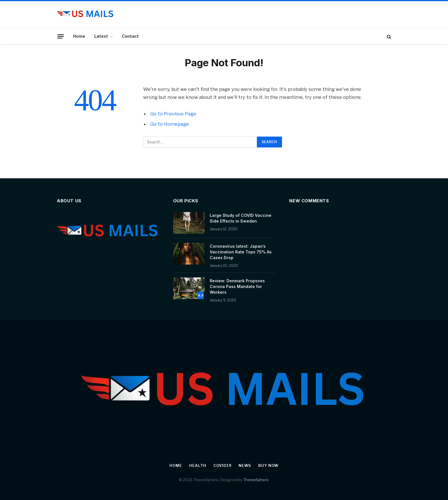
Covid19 (222, 465)
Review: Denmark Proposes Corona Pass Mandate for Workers (237, 286)
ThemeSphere (256, 480)
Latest (101, 36)
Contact (130, 36)
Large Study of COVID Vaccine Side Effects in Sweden (241, 218)
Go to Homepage (170, 124)
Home (79, 36)
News (245, 465)
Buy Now (268, 465)
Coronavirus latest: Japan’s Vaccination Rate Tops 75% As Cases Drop (241, 252)
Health (198, 465)
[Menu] (61, 36)
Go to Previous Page (173, 114)
